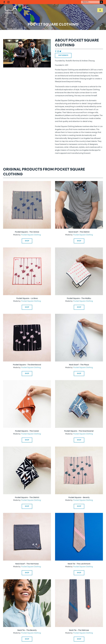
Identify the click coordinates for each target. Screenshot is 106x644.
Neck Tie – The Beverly (27, 630)
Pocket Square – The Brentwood (27, 365)
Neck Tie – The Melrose (79, 630)
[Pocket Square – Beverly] (79, 448)
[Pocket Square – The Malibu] (79, 249)
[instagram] (8, 2)
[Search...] (90, 2)
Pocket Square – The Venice (27, 232)
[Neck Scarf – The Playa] (79, 315)
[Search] (101, 2)
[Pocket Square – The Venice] (27, 182)
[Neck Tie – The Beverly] (27, 581)
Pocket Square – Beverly (79, 498)
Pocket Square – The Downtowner (79, 431)
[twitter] (60, 51)
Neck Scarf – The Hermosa (27, 564)
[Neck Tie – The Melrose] (79, 581)
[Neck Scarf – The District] (79, 182)
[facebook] (4, 2)
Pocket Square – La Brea (27, 298)
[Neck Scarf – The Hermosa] (27, 514)
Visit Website (63, 55)
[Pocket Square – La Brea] (27, 249)
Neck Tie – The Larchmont (79, 564)
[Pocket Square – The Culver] (27, 382)
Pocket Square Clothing (31, 235)
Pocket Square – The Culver (27, 431)
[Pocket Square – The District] (27, 448)
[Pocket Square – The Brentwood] (27, 315)
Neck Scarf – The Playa (79, 365)
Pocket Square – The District (27, 498)
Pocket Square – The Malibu (79, 298)
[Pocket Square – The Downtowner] (79, 382)
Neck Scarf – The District (79, 232)
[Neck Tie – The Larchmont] (79, 514)
